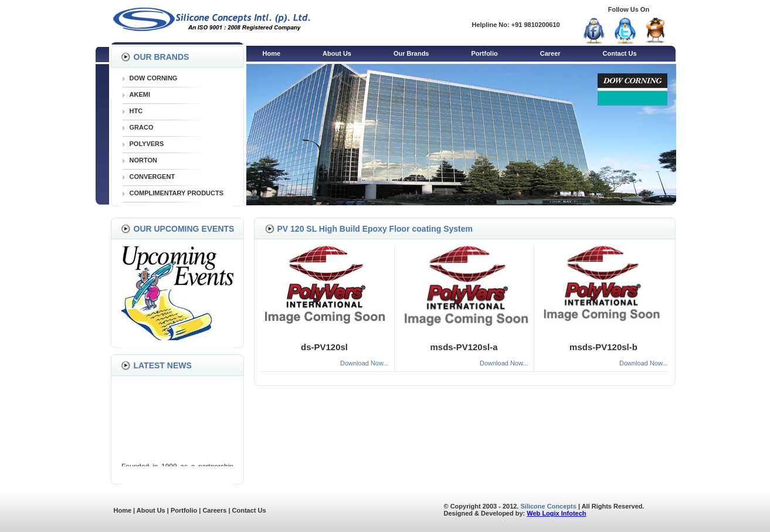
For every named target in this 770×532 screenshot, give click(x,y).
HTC (136, 111)
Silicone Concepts (549, 506)
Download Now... (364, 363)
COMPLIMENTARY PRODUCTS (177, 193)
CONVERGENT (152, 177)
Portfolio (484, 53)
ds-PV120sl (324, 347)
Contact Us (620, 53)
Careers (214, 510)
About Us (337, 53)
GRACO (142, 127)
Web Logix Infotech (556, 513)
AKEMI (140, 94)
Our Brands (411, 53)
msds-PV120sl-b (603, 347)
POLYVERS (147, 144)
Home (272, 53)
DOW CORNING (154, 78)
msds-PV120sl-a (464, 347)
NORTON (143, 160)
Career (550, 53)
